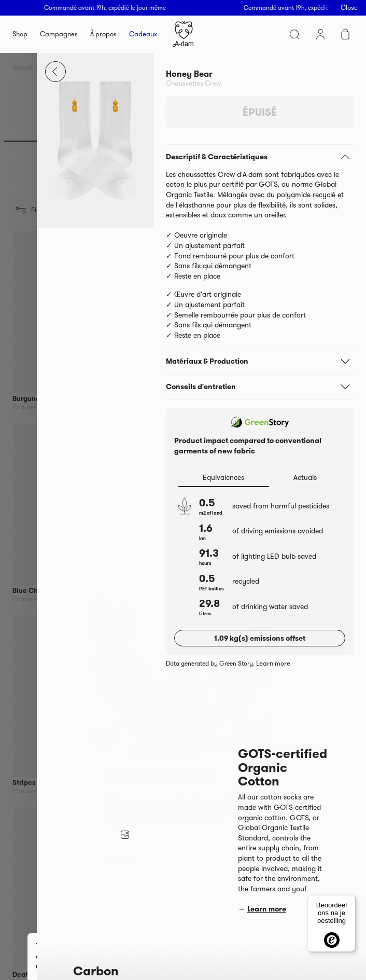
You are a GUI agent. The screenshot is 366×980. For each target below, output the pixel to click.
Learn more (273, 664)
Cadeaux (143, 34)
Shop (20, 34)
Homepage (183, 34)
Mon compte (320, 34)
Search (294, 34)
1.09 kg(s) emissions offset (260, 638)
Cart (345, 34)
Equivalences (223, 477)
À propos (103, 34)
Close (349, 8)
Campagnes (59, 34)
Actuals (305, 477)
